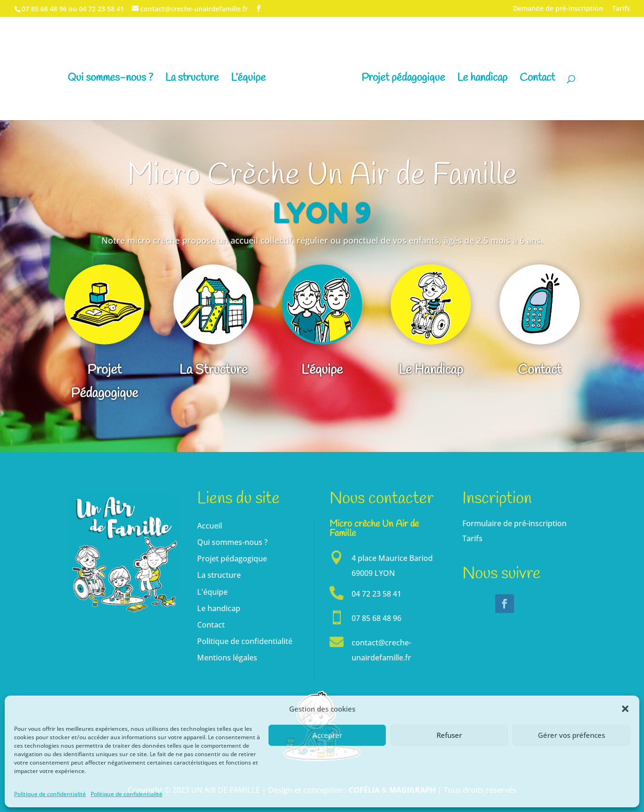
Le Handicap (431, 371)
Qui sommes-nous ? (110, 80)
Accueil (210, 526)
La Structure (213, 371)
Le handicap (482, 80)
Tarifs (621, 9)
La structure (192, 80)
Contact (537, 80)
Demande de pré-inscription (558, 9)
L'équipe (322, 371)
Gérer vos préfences (571, 735)
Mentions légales (227, 658)
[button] (625, 709)
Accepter (327, 735)
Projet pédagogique (403, 80)
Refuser (449, 735)
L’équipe (248, 80)
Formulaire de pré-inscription (514, 523)
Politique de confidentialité (50, 794)
